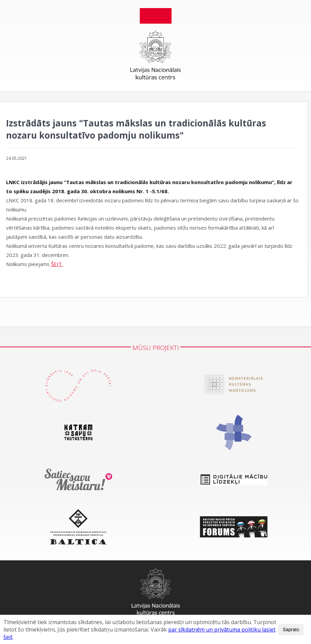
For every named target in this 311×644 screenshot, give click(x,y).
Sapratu (291, 630)
